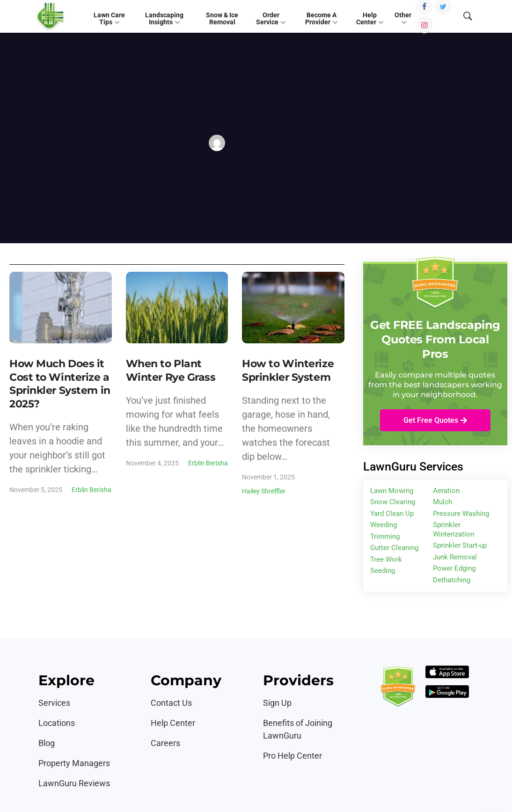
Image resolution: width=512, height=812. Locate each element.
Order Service (268, 19)
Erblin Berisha (91, 490)
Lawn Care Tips (109, 19)
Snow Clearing (393, 502)
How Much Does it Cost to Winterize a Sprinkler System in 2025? (60, 384)
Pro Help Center (293, 756)
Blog (47, 743)
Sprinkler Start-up (460, 545)
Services (54, 703)
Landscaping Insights (164, 19)
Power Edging (454, 568)
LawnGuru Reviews (74, 783)
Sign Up (277, 703)
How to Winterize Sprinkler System (288, 370)
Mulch (443, 502)
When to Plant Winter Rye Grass (171, 370)
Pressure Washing (461, 514)
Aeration (446, 491)
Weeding (384, 525)
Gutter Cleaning (394, 548)
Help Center (366, 19)
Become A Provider (321, 19)
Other (403, 15)
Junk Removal (455, 557)
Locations (57, 723)
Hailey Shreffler (264, 491)
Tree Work (386, 559)
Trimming (385, 536)
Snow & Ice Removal (222, 19)
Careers (165, 743)
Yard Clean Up (392, 514)
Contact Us (171, 703)
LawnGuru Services (413, 467)
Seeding (383, 571)
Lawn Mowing (392, 491)
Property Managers (74, 763)
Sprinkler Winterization (453, 529)
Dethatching (452, 580)
